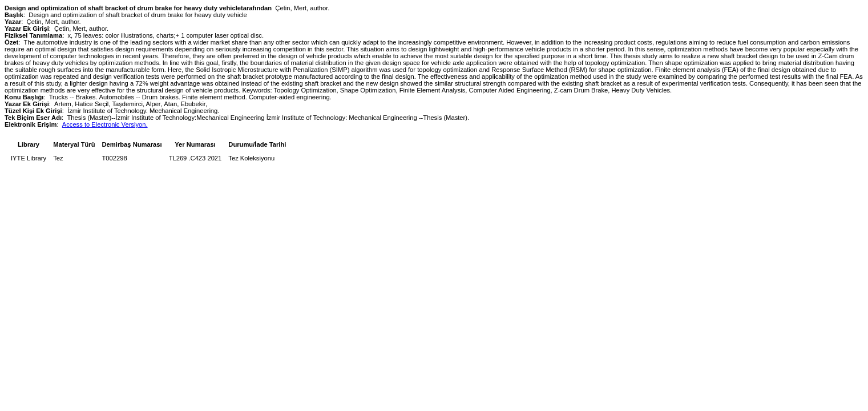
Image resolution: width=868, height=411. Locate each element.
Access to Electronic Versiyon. (105, 124)
